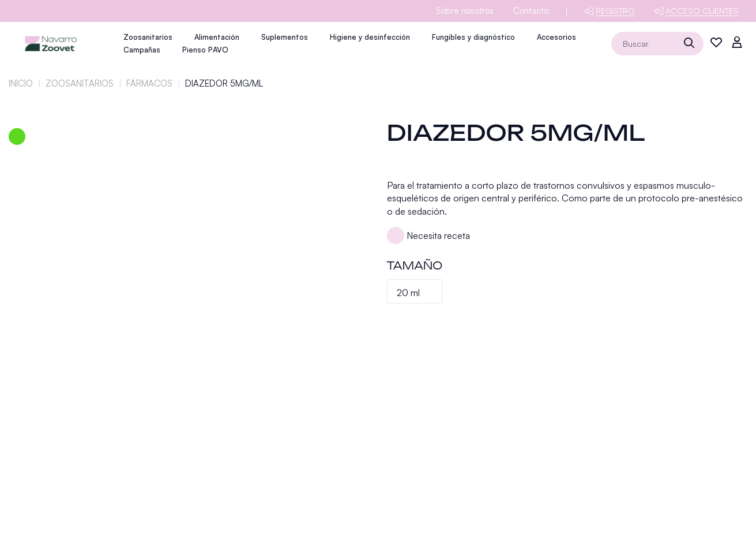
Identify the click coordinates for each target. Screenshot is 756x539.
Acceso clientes (702, 11)
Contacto (531, 11)
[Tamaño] (415, 291)
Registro (615, 11)
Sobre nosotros (465, 11)
